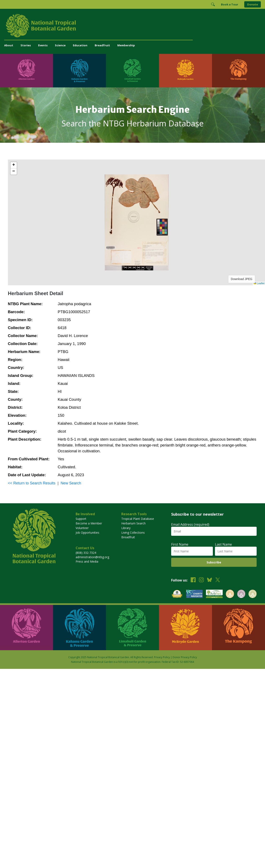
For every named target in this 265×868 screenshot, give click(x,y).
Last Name (223, 544)
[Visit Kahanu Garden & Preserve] (79, 71)
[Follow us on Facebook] (193, 580)
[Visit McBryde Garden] (185, 71)
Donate (253, 4)
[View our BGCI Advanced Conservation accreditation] (253, 594)
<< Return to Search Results (32, 483)
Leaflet (259, 283)
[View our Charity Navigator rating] (194, 594)
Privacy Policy (162, 657)
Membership (126, 45)
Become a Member (89, 523)
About (9, 45)
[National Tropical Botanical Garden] (132, 26)
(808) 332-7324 (86, 553)
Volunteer (82, 528)
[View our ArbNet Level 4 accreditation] (214, 594)
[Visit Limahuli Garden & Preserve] (132, 71)
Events (43, 45)
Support (81, 519)
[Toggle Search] (213, 4)
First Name (180, 544)
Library (126, 528)
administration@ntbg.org (92, 557)
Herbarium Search (133, 523)
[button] (14, 165)
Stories (26, 45)
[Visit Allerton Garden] (26, 71)
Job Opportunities (87, 533)
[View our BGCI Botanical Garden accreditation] (230, 594)
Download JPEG (242, 279)
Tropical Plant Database (138, 519)
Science (60, 45)
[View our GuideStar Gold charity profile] (177, 594)
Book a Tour (230, 4)
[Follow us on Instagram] (201, 580)
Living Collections (133, 533)
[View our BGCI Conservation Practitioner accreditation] (241, 594)
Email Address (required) (190, 524)
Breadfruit (102, 45)
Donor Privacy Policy (185, 657)
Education (80, 45)
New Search (71, 483)
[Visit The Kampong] (238, 71)
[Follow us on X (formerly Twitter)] (218, 580)
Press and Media (87, 561)
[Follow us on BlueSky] (209, 580)
